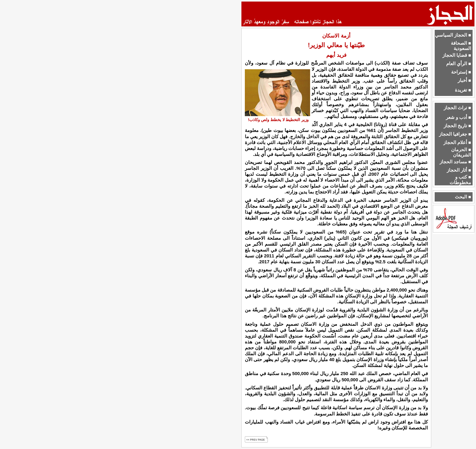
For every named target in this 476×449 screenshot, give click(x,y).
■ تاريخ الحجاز (457, 126)
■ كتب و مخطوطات (460, 180)
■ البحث (463, 197)
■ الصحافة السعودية (461, 46)
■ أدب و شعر (458, 117)
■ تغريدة (463, 90)
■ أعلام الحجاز (457, 143)
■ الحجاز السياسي (453, 35)
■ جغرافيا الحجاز (455, 134)
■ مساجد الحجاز (455, 162)
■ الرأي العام (459, 64)
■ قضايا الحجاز (457, 55)
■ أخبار (464, 80)
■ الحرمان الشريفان (461, 152)
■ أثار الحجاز (459, 170)
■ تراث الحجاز (457, 108)
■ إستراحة (461, 72)
